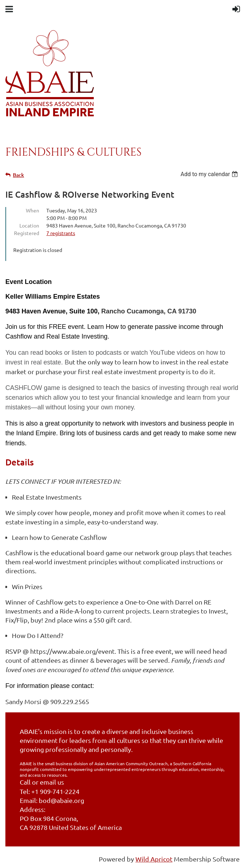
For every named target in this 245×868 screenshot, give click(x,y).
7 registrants (61, 233)
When (33, 210)
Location (29, 225)
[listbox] (210, 174)
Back (19, 175)
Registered (27, 233)
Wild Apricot (154, 859)
